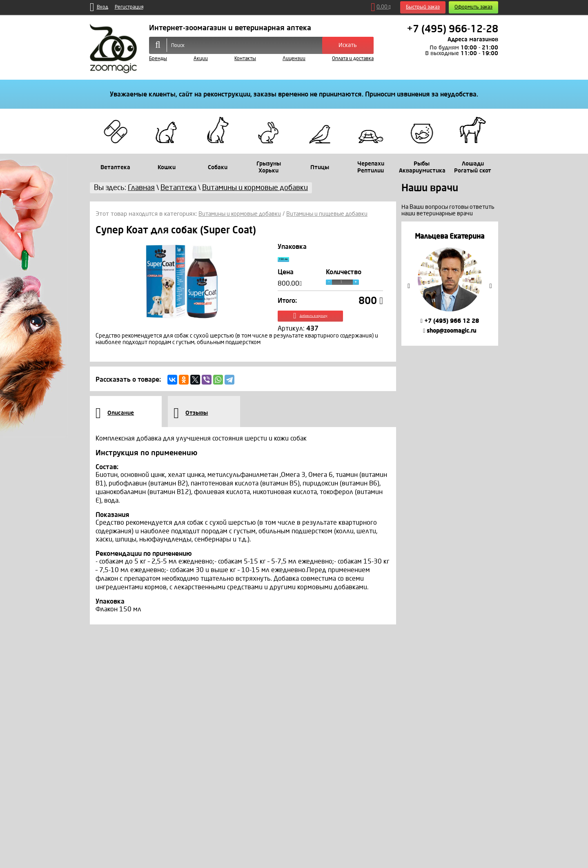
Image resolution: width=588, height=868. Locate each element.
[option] (450, 283)
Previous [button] (409, 286)
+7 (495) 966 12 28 (450, 321)
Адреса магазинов (473, 39)
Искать (348, 45)
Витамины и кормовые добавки (242, 214)
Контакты (245, 59)
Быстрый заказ (423, 7)
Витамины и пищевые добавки (334, 214)
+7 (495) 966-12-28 (452, 29)
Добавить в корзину (331, 324)
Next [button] (491, 286)
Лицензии (294, 59)
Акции (201, 59)
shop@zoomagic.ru (450, 331)
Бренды (158, 59)
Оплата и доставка (353, 59)
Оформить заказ (473, 7)
